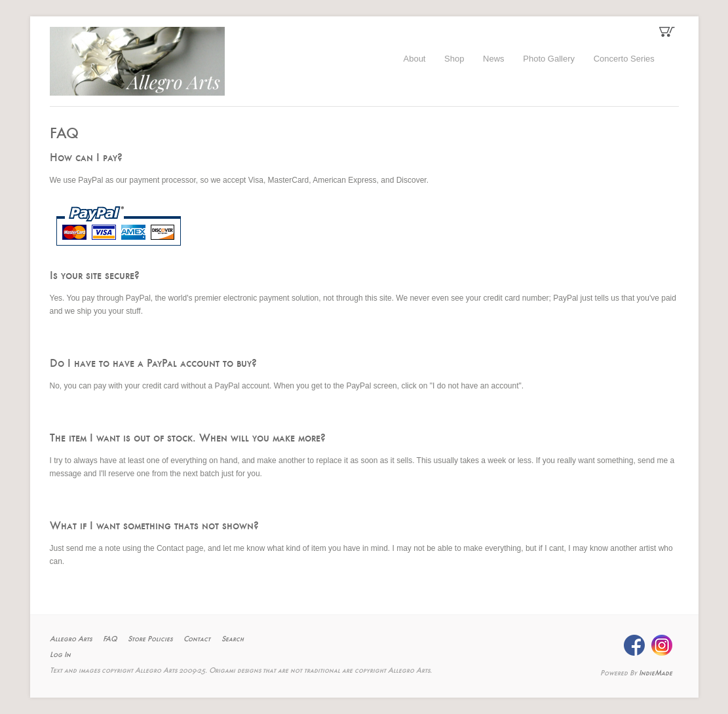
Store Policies (150, 639)
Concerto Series (624, 59)
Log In (60, 655)
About (415, 59)
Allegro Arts (71, 639)
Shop (454, 59)
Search (233, 639)
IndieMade (656, 673)
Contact (197, 639)
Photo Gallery (549, 59)
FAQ (110, 639)
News (494, 59)
